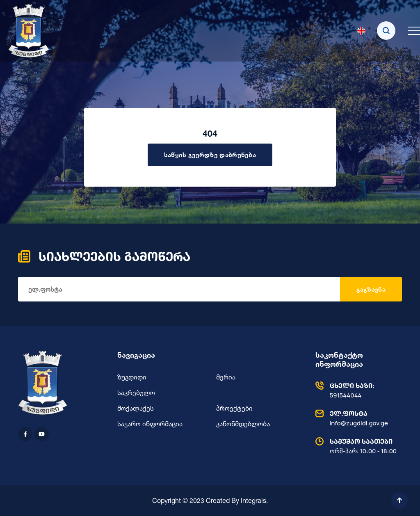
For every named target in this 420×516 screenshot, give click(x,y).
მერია (226, 377)
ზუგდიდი (132, 377)
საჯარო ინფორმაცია (150, 424)
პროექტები (234, 408)
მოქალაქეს (136, 408)
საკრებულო (136, 393)
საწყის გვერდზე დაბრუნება (210, 155)
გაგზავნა (371, 289)
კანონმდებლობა (243, 424)
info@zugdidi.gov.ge (357, 418)
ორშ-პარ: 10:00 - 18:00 (357, 446)
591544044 (357, 390)
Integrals (253, 500)
